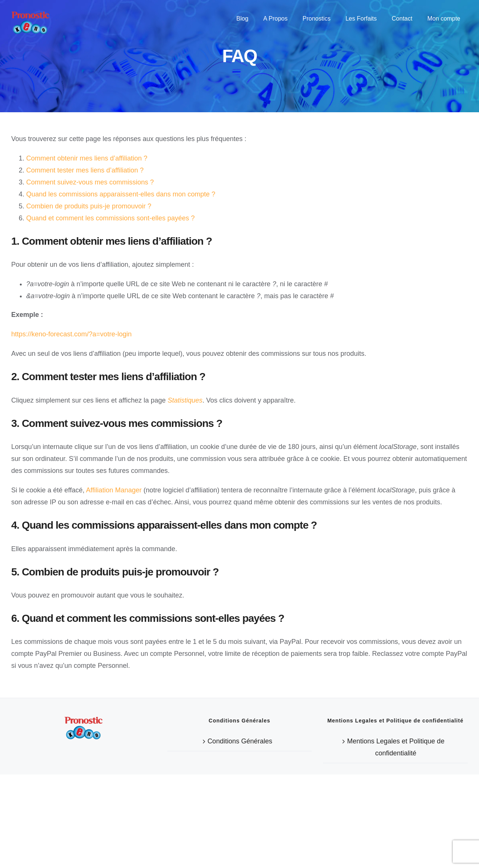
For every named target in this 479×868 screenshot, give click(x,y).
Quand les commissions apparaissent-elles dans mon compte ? (121, 194)
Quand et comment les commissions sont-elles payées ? (110, 218)
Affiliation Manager (114, 490)
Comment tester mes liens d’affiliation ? (85, 170)
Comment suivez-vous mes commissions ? (90, 182)
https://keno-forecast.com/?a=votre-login (71, 334)
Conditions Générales (240, 835)
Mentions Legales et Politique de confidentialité (396, 841)
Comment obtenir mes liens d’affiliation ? (87, 158)
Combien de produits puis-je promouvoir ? (89, 206)
